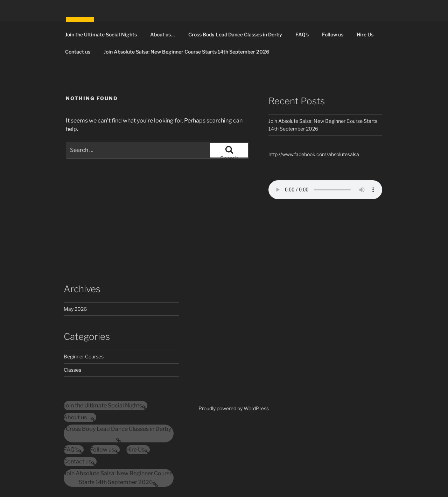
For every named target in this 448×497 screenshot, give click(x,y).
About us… (163, 34)
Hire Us (365, 34)
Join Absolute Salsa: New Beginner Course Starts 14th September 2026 (186, 52)
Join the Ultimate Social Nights (101, 34)
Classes (72, 370)
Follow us (333, 34)
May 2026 (75, 309)
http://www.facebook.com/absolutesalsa (314, 154)
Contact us (78, 52)
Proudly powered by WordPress (234, 408)
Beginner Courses (84, 356)
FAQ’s (302, 34)
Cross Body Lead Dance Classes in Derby (235, 34)
